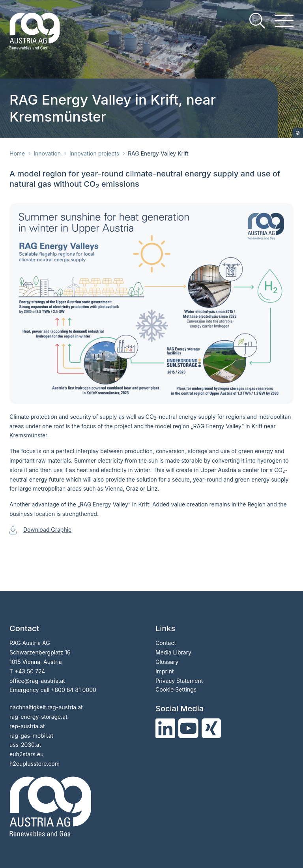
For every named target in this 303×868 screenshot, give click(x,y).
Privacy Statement (179, 681)
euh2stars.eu (26, 754)
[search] (257, 21)
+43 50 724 (30, 671)
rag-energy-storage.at (38, 717)
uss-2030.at (25, 745)
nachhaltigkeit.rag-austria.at (46, 707)
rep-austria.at (27, 726)
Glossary (167, 662)
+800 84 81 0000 (74, 690)
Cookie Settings (176, 689)
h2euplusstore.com (35, 764)
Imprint (165, 671)
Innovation (47, 153)
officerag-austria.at (37, 681)
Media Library (173, 652)
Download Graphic (47, 530)
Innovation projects (94, 153)
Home (17, 153)
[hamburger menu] (284, 21)
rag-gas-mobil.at (31, 736)
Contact (166, 643)
